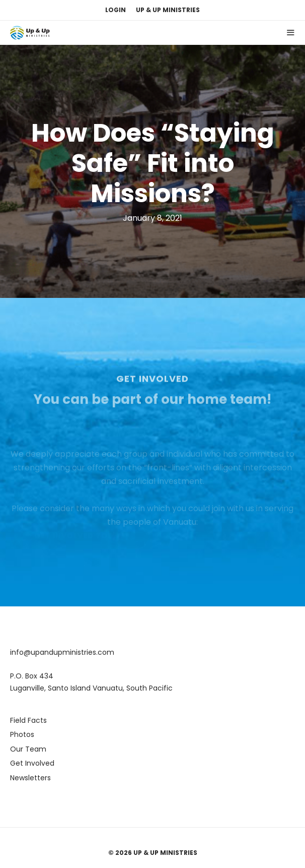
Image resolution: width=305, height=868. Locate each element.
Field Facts (28, 720)
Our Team (28, 749)
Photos (22, 734)
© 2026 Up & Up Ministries (153, 853)
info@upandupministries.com (62, 652)
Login (116, 10)
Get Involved (32, 763)
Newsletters (30, 778)
